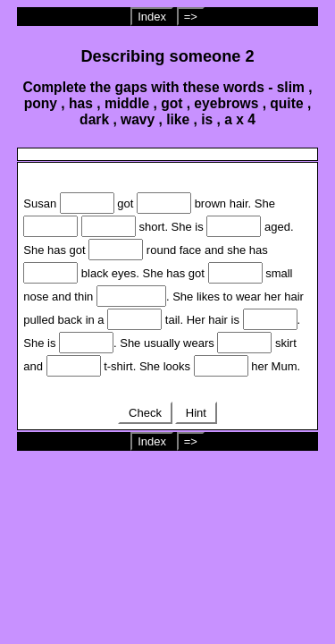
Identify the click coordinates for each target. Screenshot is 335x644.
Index (152, 17)
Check (145, 413)
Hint (196, 413)
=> (191, 17)
